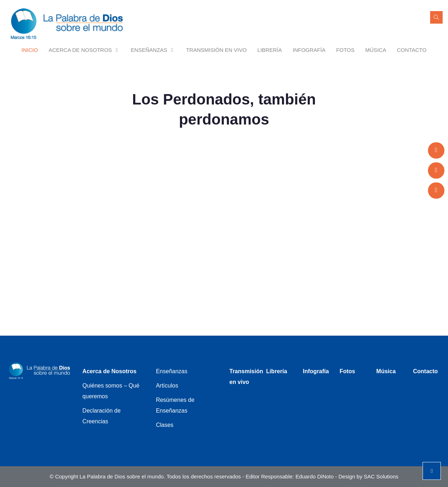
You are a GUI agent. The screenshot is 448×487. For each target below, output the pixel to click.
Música (376, 50)
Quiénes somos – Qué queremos (111, 391)
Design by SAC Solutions (369, 476)
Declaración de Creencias (101, 416)
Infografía (309, 50)
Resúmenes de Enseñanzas (175, 405)
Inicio (30, 50)
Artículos (167, 386)
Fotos (345, 50)
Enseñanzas (153, 50)
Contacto (412, 50)
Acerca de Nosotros (84, 50)
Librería (269, 50)
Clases (165, 425)
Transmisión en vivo (216, 50)
